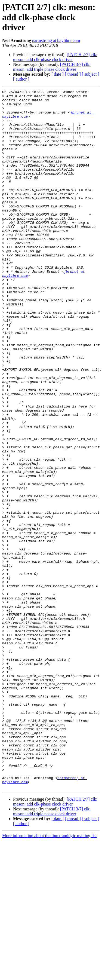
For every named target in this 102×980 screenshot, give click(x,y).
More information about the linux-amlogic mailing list (50, 975)
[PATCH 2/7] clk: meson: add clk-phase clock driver (55, 57)
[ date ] (58, 74)
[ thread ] (73, 74)
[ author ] (21, 79)
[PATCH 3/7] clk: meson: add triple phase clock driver (52, 67)
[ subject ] (91, 74)
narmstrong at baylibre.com (56, 40)
